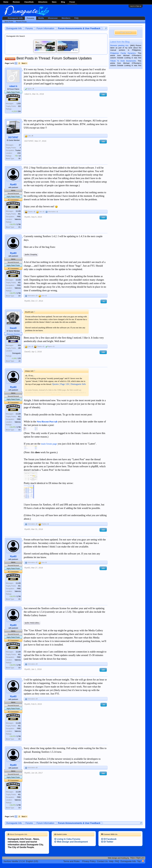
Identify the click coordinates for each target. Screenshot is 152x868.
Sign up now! (126, 32)
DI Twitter (107, 842)
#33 (103, 530)
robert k (13, 86)
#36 (103, 95)
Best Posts (9, 22)
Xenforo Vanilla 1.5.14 (14, 861)
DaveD (13, 328)
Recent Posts (21, 22)
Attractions (43, 2)
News (54, 2)
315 (19, 106)
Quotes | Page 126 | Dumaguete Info (69, 384)
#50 (103, 773)
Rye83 (13, 185)
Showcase (53, 18)
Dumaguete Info (15, 18)
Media (41, 18)
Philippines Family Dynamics (123, 53)
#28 (103, 142)
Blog (63, 2)
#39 (103, 352)
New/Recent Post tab (47, 422)
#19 (103, 217)
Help (111, 861)
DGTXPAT (13, 137)
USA (19, 153)
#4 (104, 705)
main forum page (49, 444)
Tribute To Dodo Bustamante (123, 61)
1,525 (19, 104)
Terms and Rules (71, 861)
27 (20, 145)
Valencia (18, 219)
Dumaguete (16, 353)
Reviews (16, 2)
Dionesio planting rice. (119, 45)
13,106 (18, 211)
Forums (30, 18)
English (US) (32, 861)
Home (6, 2)
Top (139, 861)
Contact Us (102, 861)
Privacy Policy (89, 861)
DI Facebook (109, 839)
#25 (103, 568)
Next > (24, 63)
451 (19, 214)
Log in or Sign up (136, 6)
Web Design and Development (71, 842)
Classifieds (29, 2)
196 (19, 348)
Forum (72, 2)
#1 (104, 301)
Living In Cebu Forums (67, 839)
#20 (103, 670)
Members (66, 18)
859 (19, 345)
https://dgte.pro (137, 858)
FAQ (76, 18)
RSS (143, 861)
